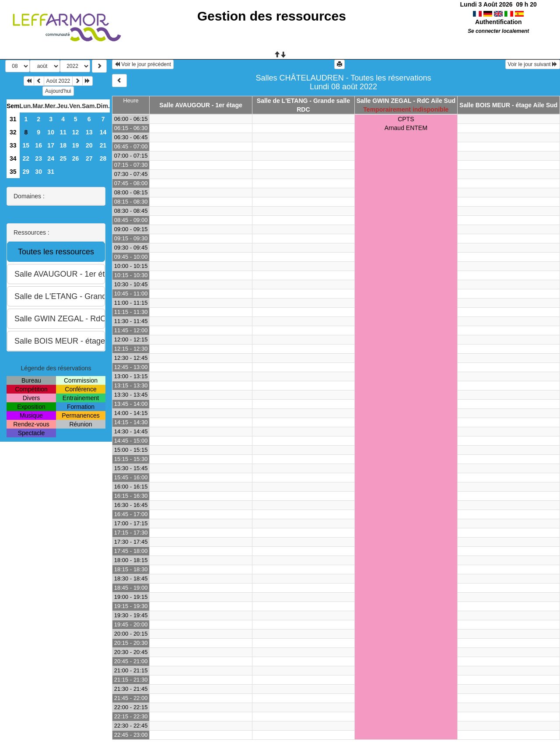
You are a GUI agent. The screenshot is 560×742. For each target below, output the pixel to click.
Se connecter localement (498, 31)
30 (38, 172)
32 (13, 132)
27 (89, 158)
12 (76, 132)
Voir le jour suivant (533, 64)
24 (51, 158)
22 (26, 158)
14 (103, 132)
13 (89, 132)
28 (103, 158)
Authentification (499, 22)
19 (76, 145)
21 (103, 145)
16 (38, 145)
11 (63, 132)
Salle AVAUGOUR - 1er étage (201, 105)
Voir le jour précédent (143, 64)
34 (13, 158)
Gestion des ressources (272, 16)
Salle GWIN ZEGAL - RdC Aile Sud (406, 101)
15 (26, 145)
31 (13, 119)
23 (38, 158)
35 (13, 172)
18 (63, 145)
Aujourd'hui (58, 91)
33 (13, 145)
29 (26, 172)
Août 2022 (58, 81)
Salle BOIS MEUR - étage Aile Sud (508, 105)
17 (51, 145)
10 (51, 132)
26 (76, 158)
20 (89, 145)
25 (63, 158)
